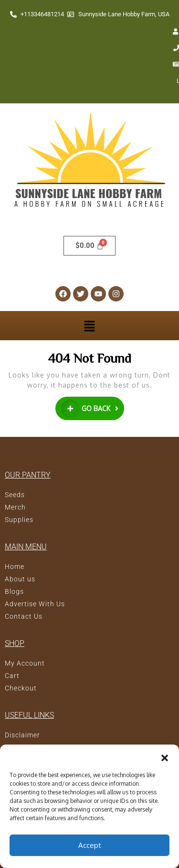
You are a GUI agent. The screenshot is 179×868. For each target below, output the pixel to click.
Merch (15, 475)
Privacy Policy (29, 727)
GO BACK (93, 375)
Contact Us (88, 32)
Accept (90, 845)
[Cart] (90, 213)
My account (34, 32)
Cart (12, 643)
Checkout (21, 656)
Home (15, 534)
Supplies (19, 487)
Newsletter (141, 32)
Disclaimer (22, 702)
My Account (25, 631)
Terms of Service (33, 740)
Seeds (15, 462)
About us (20, 546)
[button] (165, 757)
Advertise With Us (35, 571)
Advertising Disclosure (43, 715)
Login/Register (87, 48)
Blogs (14, 559)
